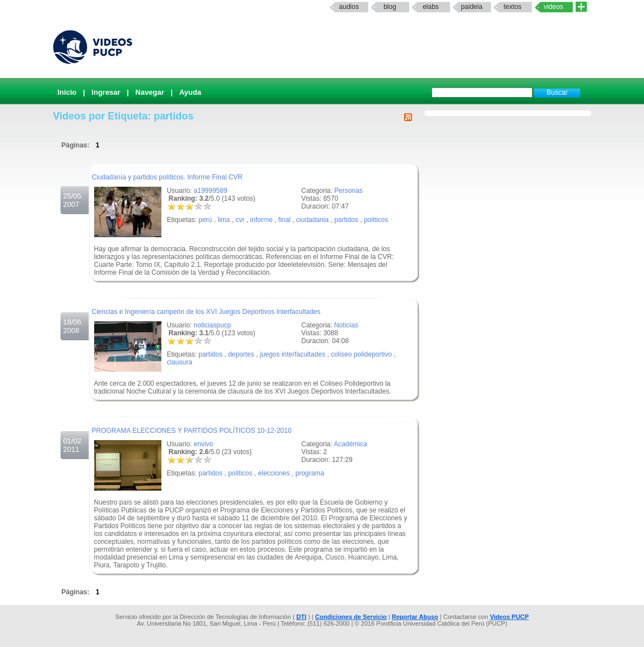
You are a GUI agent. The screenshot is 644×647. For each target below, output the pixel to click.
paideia (472, 7)
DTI (302, 617)
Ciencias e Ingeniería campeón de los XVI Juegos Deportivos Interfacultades (206, 312)
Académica (351, 444)
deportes (241, 354)
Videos (553, 7)
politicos (376, 220)
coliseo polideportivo (361, 354)
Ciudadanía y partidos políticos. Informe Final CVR (167, 177)
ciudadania (312, 220)
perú (205, 220)
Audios (349, 7)
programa (310, 473)
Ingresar (106, 92)
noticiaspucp (213, 325)
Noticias (346, 325)
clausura (180, 362)
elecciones (274, 473)
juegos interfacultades (293, 354)
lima (224, 220)
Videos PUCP (509, 617)
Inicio (67, 92)
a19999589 (211, 191)
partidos (346, 220)
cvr (240, 220)
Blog (390, 7)
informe (261, 220)
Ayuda (190, 92)
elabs (431, 7)
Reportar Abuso (415, 617)
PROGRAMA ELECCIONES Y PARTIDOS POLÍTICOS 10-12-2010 (192, 431)
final (284, 220)
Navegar (150, 92)
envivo (204, 444)
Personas (348, 191)
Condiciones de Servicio (351, 617)
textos (512, 7)
